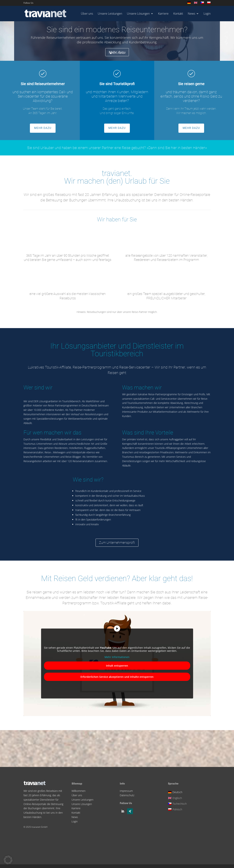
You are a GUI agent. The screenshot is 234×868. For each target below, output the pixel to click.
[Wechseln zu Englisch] (196, 4)
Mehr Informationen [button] (117, 657)
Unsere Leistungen (110, 14)
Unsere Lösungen (138, 14)
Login (207, 14)
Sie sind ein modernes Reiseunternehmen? (117, 30)
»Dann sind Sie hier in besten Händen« (177, 148)
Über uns (87, 14)
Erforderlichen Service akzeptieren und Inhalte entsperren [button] (117, 677)
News (191, 14)
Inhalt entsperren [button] (117, 666)
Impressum (126, 791)
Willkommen (78, 791)
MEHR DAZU (43, 128)
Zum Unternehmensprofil (117, 543)
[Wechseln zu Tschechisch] (202, 4)
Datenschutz (127, 795)
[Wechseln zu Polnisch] (209, 4)
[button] (8, 860)
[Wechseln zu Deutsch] (178, 792)
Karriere (163, 14)
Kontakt (178, 14)
